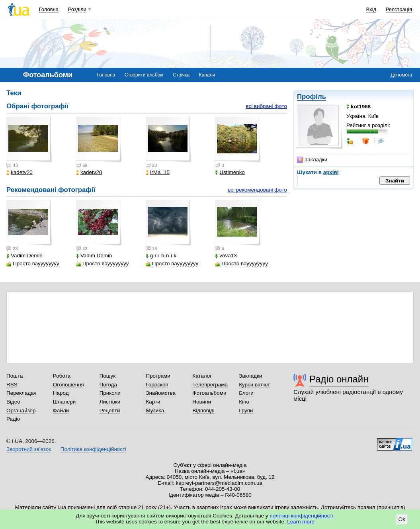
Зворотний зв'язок (29, 449)
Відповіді (203, 410)
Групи (246, 410)
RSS (12, 385)
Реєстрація (399, 9)
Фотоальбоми (209, 393)
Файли (61, 410)
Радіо (13, 419)
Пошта (15, 376)
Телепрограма (210, 385)
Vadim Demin (24, 256)
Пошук (108, 376)
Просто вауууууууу (33, 264)
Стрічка (181, 75)
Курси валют (254, 385)
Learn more (301, 522)
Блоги (246, 393)
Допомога (401, 75)
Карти (153, 402)
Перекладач (21, 393)
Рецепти (110, 410)
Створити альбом (144, 75)
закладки (312, 160)
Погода (108, 385)
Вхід (371, 9)
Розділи (77, 9)
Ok (402, 519)
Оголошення (68, 385)
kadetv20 (20, 172)
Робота (62, 376)
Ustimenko (230, 172)
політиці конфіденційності (302, 516)
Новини (202, 402)
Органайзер (21, 410)
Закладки (250, 376)
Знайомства (161, 393)
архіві (331, 172)
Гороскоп (157, 385)
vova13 (226, 256)
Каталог (202, 376)
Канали (207, 75)
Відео (13, 402)
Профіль (312, 97)
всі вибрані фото (266, 106)
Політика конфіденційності (93, 449)
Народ (61, 393)
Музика (155, 410)
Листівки (110, 402)
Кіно (244, 402)
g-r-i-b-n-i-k (161, 256)
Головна (49, 9)
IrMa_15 (158, 172)
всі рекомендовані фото (257, 190)
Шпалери (64, 402)
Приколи (110, 393)
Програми (158, 376)
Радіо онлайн (339, 379)
